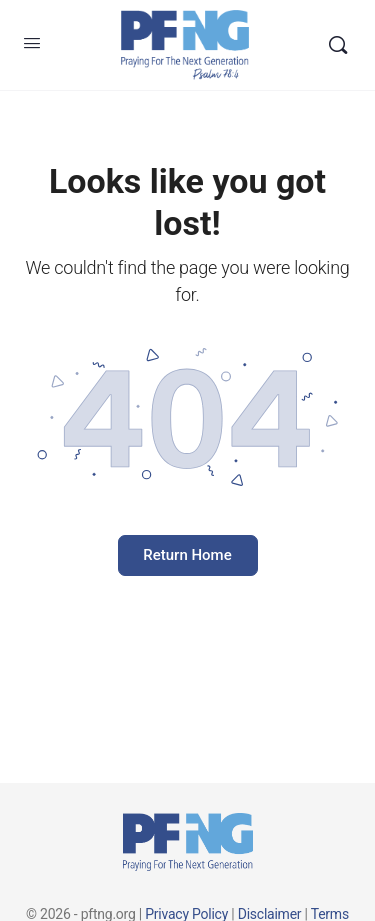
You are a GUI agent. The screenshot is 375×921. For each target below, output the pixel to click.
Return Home (187, 555)
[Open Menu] (32, 43)
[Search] (338, 45)
